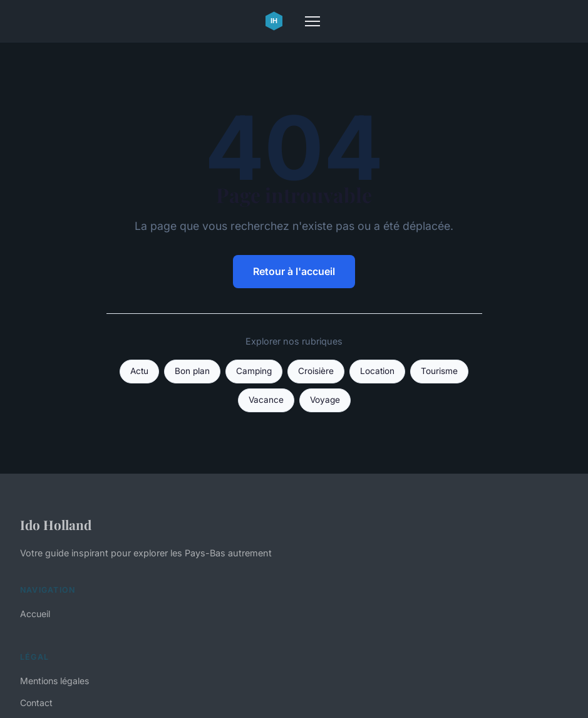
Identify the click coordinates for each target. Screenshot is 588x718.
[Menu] (312, 21)
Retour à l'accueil (294, 271)
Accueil (35, 614)
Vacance (266, 400)
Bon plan (192, 371)
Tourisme (439, 371)
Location (377, 371)
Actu (139, 371)
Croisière (316, 371)
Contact (36, 703)
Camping (254, 371)
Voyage (325, 400)
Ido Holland (56, 524)
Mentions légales (54, 681)
